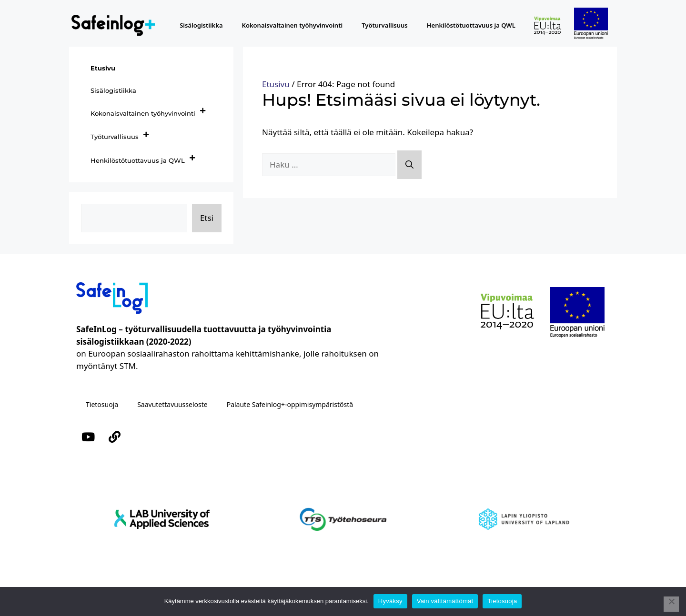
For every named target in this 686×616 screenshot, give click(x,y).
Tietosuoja (102, 404)
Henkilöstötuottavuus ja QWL (471, 25)
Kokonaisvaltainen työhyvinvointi (293, 25)
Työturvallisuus (385, 25)
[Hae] (409, 165)
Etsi (207, 218)
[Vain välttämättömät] (671, 604)
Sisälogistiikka (201, 25)
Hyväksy (390, 601)
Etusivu (276, 84)
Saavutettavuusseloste (172, 404)
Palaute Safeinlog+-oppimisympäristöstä (290, 404)
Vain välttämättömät (445, 601)
